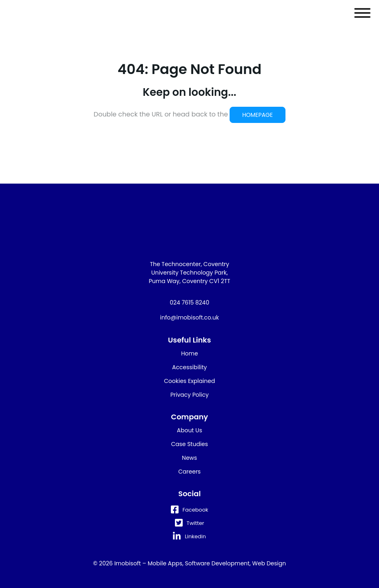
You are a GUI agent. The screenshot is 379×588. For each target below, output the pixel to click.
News (189, 458)
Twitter (189, 523)
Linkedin (189, 536)
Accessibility (189, 367)
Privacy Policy (190, 395)
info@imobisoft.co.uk (189, 317)
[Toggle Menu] (362, 13)
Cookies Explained (189, 381)
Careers (189, 472)
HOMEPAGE (258, 115)
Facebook (189, 510)
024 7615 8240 (189, 302)
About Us (189, 430)
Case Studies (189, 444)
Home (189, 353)
